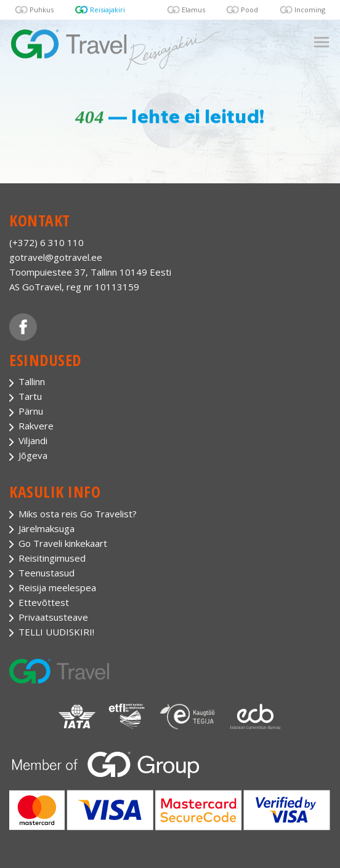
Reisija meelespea (57, 587)
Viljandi (33, 440)
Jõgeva (33, 455)
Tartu (30, 396)
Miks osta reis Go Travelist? (78, 514)
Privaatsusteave (53, 617)
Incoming (310, 10)
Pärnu (31, 411)
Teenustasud (47, 573)
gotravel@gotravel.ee (56, 257)
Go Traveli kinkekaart (63, 543)
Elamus (193, 10)
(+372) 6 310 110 (47, 242)
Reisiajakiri (107, 10)
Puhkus (42, 10)
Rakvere (36, 426)
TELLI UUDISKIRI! (56, 632)
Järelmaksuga (47, 528)
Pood (249, 10)
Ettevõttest (44, 602)
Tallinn (32, 381)
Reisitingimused (52, 558)
